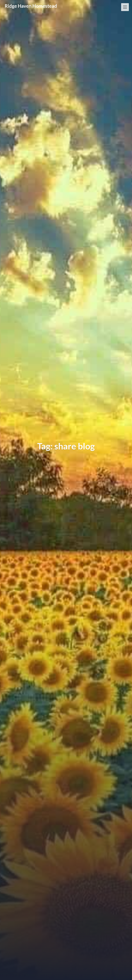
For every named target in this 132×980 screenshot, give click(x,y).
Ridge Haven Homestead (31, 6)
